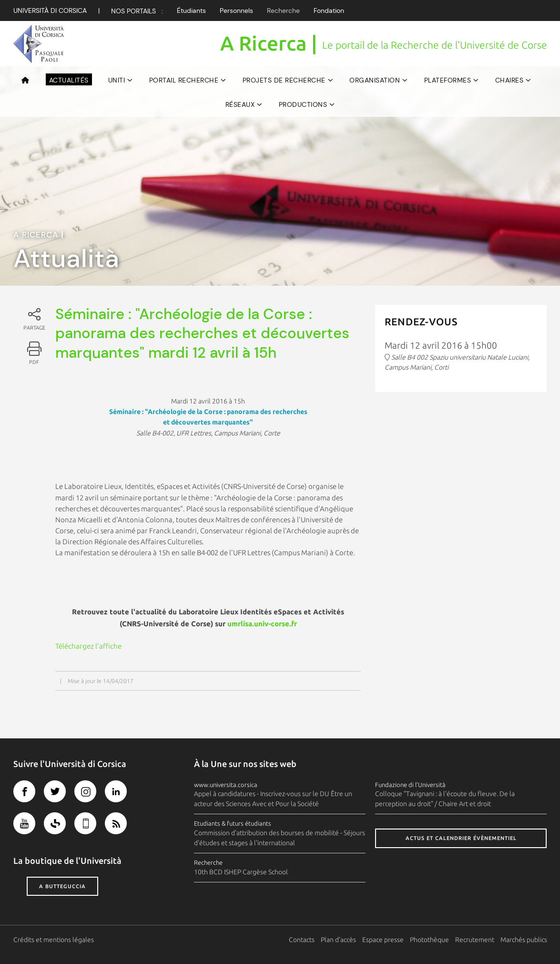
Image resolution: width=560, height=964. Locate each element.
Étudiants (191, 10)
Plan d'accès (338, 940)
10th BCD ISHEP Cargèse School (241, 872)
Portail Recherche (184, 80)
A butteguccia (62, 886)
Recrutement (475, 940)
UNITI (117, 80)
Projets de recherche (284, 80)
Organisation (375, 80)
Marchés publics (524, 940)
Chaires (509, 80)
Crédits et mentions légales (54, 940)
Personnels (236, 10)
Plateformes (448, 80)
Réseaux (240, 104)
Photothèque (429, 940)
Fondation (329, 10)
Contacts (302, 940)
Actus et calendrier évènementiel (461, 838)
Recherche (283, 10)
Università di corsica (50, 10)
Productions (303, 104)
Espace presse (383, 940)
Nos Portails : (137, 11)
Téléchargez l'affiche (88, 646)
